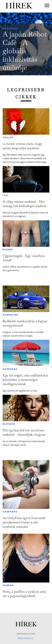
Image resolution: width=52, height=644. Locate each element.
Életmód (9, 424)
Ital (6, 195)
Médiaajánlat (26, 638)
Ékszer (8, 250)
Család (8, 137)
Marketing (11, 315)
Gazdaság (10, 29)
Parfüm (8, 585)
